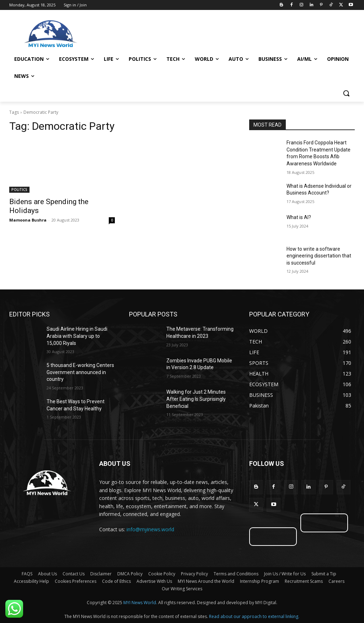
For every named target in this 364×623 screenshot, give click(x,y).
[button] (346, 93)
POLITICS (19, 190)
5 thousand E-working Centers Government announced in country (80, 372)
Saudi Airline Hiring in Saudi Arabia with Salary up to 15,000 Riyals (77, 336)
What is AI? (299, 217)
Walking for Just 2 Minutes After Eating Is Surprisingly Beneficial (196, 399)
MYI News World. (140, 603)
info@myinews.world (150, 529)
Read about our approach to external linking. (254, 616)
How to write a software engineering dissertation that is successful (319, 256)
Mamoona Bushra (28, 220)
